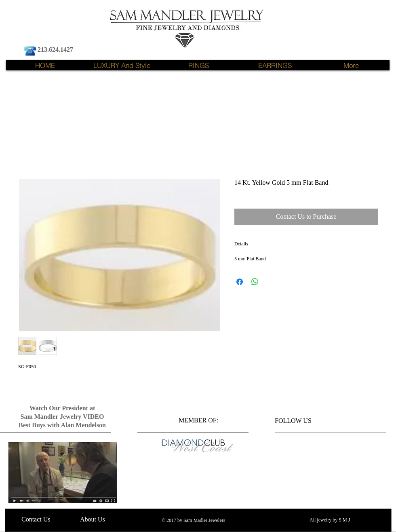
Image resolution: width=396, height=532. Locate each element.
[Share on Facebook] (240, 282)
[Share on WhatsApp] (255, 282)
